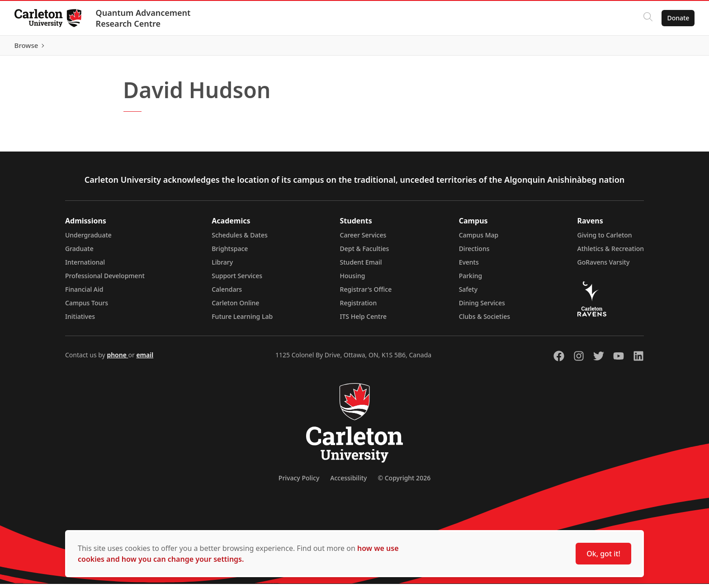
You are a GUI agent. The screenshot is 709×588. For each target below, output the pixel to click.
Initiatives (80, 320)
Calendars (227, 293)
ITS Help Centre (364, 320)
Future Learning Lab (242, 320)
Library (222, 266)
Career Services (363, 239)
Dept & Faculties (365, 253)
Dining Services (482, 307)
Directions (474, 253)
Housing (353, 280)
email (145, 359)
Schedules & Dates (240, 239)
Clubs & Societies (484, 320)
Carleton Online (235, 307)
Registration (359, 307)
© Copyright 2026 (404, 482)
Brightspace (230, 253)
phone (117, 359)
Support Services (237, 280)
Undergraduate (88, 239)
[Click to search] (648, 18)
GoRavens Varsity (604, 266)
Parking (471, 280)
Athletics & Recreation (611, 253)
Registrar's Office (366, 293)
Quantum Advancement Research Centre (143, 18)
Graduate (79, 253)
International (85, 266)
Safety (468, 293)
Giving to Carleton (605, 239)
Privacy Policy (299, 482)
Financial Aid (84, 293)
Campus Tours (87, 307)
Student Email (361, 266)
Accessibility (348, 482)
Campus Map (479, 239)
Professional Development (105, 280)
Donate (678, 18)
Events (469, 266)
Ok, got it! (603, 554)
